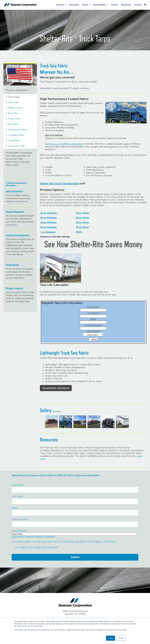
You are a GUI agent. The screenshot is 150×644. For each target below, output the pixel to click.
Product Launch (15, 288)
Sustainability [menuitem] (99, 5)
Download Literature (56, 388)
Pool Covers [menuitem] (14, 119)
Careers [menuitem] (115, 5)
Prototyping (12, 265)
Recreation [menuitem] (14, 124)
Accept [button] (111, 638)
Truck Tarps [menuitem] (14, 97)
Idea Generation (15, 191)
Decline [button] (121, 638)
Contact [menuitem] (138, 5)
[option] (51, 422)
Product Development (18, 235)
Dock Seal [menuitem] (13, 102)
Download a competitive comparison (64, 144)
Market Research (15, 212)
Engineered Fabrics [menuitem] (18, 130)
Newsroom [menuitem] (126, 5)
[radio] (75, 547)
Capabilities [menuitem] (14, 141)
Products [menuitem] (60, 5)
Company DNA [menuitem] (16, 135)
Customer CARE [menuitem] (16, 146)
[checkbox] (75, 547)
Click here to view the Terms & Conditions (33, 537)
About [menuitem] (85, 5)
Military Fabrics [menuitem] (16, 108)
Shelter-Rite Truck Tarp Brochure (60, 183)
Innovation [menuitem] (74, 5)
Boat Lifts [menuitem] (13, 113)
